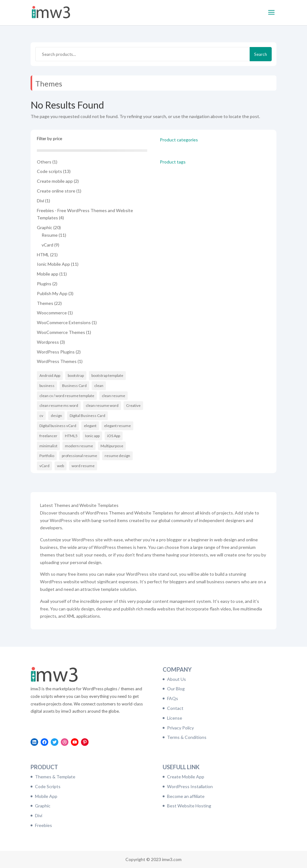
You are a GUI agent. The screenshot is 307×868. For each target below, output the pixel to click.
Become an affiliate (186, 796)
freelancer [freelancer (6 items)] (48, 436)
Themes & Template (55, 777)
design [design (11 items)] (56, 416)
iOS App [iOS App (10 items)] (114, 436)
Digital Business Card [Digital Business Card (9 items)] (87, 416)
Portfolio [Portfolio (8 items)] (47, 456)
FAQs (173, 698)
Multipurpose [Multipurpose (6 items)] (112, 446)
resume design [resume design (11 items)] (117, 456)
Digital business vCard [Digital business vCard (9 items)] (58, 426)
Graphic (43, 806)
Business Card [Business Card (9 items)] (74, 386)
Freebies (43, 825)
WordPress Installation (190, 786)
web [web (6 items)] (61, 466)
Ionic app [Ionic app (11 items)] (92, 436)
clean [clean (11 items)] (99, 386)
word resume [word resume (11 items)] (83, 466)
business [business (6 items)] (47, 386)
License (175, 718)
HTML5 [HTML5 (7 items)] (71, 436)
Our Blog (176, 689)
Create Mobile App (186, 777)
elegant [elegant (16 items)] (90, 426)
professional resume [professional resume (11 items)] (79, 456)
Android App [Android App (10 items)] (50, 375)
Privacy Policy (180, 728)
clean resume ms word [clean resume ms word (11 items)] (59, 405)
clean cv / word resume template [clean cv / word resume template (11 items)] (67, 396)
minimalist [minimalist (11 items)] (48, 446)
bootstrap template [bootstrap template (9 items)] (107, 375)
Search (261, 54)
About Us (177, 679)
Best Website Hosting (189, 806)
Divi (39, 815)
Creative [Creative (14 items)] (133, 405)
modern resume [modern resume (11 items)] (79, 446)
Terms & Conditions (187, 737)
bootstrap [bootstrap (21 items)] (76, 375)
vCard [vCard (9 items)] (44, 466)
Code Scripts (48, 786)
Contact (175, 708)
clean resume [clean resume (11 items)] (113, 396)
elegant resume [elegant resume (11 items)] (117, 426)
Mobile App (46, 796)
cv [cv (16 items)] (41, 416)
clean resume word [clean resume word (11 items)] (102, 405)
